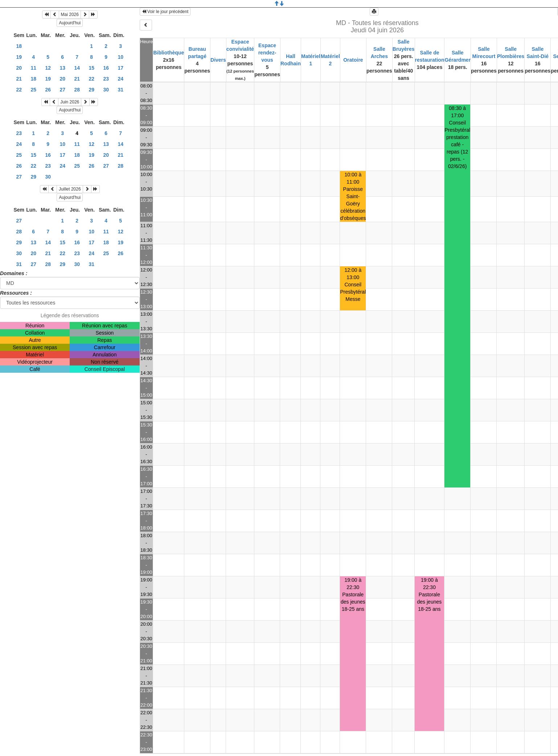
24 (120, 79)
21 (19, 79)
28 (77, 90)
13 (62, 68)
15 (91, 68)
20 (19, 68)
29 (91, 90)
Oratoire (353, 60)
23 (106, 79)
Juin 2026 (70, 102)
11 (33, 68)
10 (120, 57)
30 (106, 90)
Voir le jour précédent (165, 12)
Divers (218, 60)
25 (33, 90)
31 (120, 90)
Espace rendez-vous (267, 53)
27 (62, 90)
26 (48, 90)
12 (48, 68)
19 (19, 57)
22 (91, 79)
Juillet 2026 (70, 189)
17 (120, 68)
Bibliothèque (169, 53)
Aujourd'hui (70, 23)
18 (19, 46)
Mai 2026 (70, 15)
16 (106, 68)
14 (77, 68)
